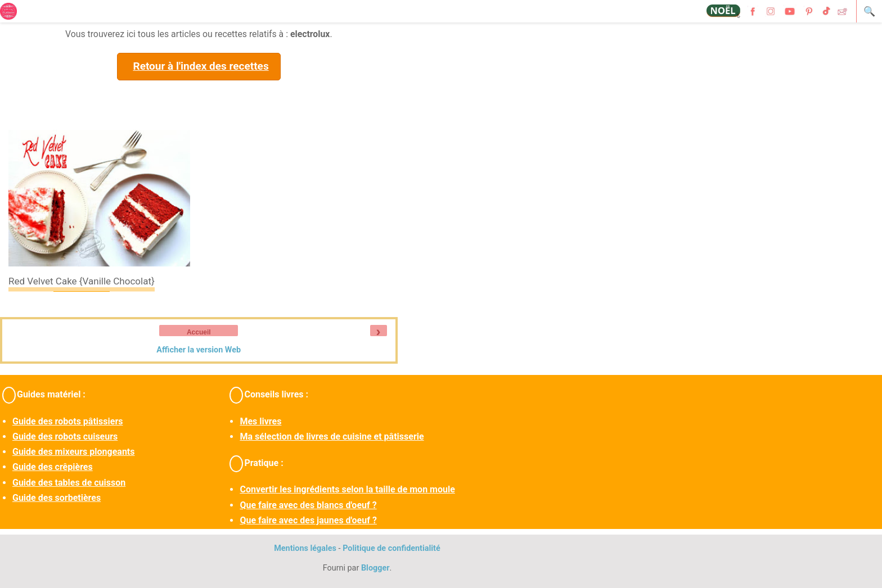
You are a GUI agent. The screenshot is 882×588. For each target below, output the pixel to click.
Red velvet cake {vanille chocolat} (82, 281)
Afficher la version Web (199, 350)
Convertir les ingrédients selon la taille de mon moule (347, 489)
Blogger (375, 568)
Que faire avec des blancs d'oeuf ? (308, 505)
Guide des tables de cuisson (69, 483)
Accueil (199, 332)
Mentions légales (305, 548)
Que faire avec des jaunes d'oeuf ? (308, 520)
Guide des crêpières (53, 467)
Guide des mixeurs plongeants (73, 452)
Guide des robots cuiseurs (65, 437)
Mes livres (260, 421)
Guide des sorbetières (57, 498)
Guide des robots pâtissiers (67, 421)
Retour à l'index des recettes (201, 66)
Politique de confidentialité (391, 548)
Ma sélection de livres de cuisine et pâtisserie (332, 437)
